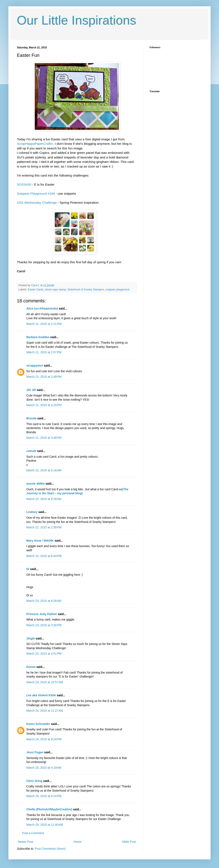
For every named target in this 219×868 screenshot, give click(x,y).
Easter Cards (36, 290)
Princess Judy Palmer (42, 614)
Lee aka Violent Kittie (41, 695)
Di (28, 569)
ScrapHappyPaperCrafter (35, 144)
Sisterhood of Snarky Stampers (86, 290)
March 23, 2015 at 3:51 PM (44, 654)
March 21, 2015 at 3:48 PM (44, 438)
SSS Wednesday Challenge (37, 203)
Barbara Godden (38, 337)
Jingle (31, 638)
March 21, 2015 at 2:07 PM (44, 352)
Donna (31, 667)
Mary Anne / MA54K (40, 541)
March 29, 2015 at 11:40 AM (45, 825)
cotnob (31, 451)
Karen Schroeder (38, 724)
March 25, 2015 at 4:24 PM (44, 796)
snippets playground (118, 290)
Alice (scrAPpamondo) (42, 308)
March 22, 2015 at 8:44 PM (44, 556)
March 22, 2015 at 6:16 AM (44, 470)
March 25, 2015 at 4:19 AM (44, 768)
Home (77, 842)
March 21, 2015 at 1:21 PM (44, 324)
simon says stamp (55, 290)
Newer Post (25, 842)
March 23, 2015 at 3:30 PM (44, 625)
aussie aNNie (35, 484)
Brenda (31, 418)
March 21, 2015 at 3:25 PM (44, 405)
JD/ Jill (31, 390)
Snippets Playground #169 (36, 193)
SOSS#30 (25, 184)
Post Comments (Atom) (50, 849)
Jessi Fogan (35, 752)
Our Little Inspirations (77, 20)
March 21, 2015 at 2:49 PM (44, 377)
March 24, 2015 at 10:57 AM (45, 682)
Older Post (129, 842)
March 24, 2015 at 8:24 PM (44, 739)
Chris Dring (34, 781)
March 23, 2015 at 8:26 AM (44, 601)
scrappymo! (35, 366)
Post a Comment (33, 833)
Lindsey (32, 512)
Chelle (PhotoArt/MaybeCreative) (49, 809)
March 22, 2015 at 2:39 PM (44, 527)
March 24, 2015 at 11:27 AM (45, 711)
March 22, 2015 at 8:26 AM (44, 499)
